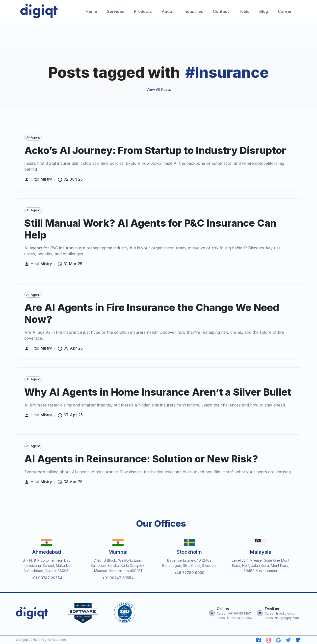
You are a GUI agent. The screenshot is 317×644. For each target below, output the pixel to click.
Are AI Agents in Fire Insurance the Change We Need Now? (152, 315)
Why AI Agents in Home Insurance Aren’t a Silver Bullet (158, 394)
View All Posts (159, 91)
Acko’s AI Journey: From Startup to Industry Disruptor (155, 152)
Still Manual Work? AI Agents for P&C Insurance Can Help (150, 231)
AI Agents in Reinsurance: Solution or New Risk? (141, 461)
